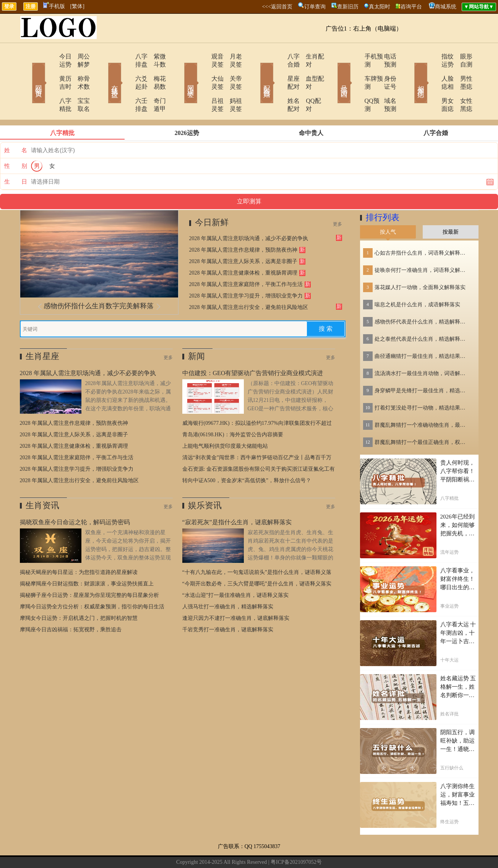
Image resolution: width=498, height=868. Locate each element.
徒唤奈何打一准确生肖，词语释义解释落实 (422, 246)
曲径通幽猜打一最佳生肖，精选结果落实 (422, 332)
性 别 (16, 142)
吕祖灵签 (202, 85)
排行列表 (383, 193)
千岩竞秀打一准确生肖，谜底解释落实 (228, 605)
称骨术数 (79, 71)
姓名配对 (279, 85)
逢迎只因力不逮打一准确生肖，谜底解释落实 (236, 594)
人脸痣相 (431, 71)
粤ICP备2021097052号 (296, 838)
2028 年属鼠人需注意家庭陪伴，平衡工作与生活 (246, 260)
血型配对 (308, 71)
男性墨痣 (461, 71)
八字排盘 (126, 56)
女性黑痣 (461, 85)
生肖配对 (308, 56)
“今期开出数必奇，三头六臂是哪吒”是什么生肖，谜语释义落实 (257, 560)
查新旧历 (348, 7)
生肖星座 (42, 332)
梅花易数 (156, 71)
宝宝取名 (79, 85)
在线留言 (235, 850)
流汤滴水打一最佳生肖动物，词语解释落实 (422, 349)
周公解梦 (79, 56)
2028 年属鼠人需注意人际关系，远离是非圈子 (243, 237)
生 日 (16, 158)
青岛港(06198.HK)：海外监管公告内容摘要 (233, 410)
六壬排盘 (126, 85)
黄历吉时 (49, 71)
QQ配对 (307, 85)
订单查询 (315, 7)
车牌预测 (355, 71)
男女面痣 (431, 85)
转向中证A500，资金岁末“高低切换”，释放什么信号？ (247, 456)
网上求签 (180, 72)
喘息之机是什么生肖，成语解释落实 (417, 280)
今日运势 (49, 56)
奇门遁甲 (156, 85)
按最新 (451, 208)
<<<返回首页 (277, 7)
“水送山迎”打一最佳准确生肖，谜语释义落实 (235, 571)
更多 (337, 200)
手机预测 (355, 56)
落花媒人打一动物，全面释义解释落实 (420, 263)
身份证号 (385, 71)
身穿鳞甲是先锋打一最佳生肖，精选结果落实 (422, 367)
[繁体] (77, 6)
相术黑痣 (410, 72)
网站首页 (28, 72)
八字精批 (49, 85)
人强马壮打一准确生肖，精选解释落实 (228, 583)
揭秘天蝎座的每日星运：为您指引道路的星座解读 (79, 548)
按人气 (388, 208)
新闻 (196, 332)
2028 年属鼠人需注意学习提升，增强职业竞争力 (246, 272)
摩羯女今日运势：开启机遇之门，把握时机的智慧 (79, 594)
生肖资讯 (42, 481)
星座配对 (279, 71)
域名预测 (385, 85)
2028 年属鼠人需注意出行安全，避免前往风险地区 (249, 283)
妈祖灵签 (232, 85)
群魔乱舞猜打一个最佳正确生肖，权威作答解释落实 (422, 418)
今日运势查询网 (297, 850)
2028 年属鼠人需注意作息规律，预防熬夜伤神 (243, 226)
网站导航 (262, 850)
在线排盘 (104, 72)
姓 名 (16, 126)
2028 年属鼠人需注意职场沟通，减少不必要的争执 (249, 214)
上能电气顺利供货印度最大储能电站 (225, 422)
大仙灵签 (202, 71)
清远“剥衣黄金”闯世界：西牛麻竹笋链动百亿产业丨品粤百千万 (257, 433)
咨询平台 (411, 7)
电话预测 (385, 56)
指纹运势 (431, 56)
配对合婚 (257, 72)
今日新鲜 (212, 198)
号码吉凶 (333, 72)
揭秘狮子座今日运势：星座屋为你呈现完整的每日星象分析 (89, 571)
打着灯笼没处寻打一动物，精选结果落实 (422, 384)
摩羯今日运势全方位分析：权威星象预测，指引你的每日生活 (92, 583)
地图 (322, 850)
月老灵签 (232, 56)
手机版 (54, 6)
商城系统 (446, 7)
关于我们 (182, 850)
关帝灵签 (232, 71)
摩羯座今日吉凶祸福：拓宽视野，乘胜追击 (71, 605)
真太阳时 (380, 7)
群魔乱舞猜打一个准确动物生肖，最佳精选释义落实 (422, 401)
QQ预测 (353, 85)
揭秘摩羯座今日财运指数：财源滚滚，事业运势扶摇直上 (87, 560)
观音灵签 (202, 56)
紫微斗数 (156, 56)
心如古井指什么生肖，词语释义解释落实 (422, 229)
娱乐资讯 (205, 481)
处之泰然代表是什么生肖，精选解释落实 (422, 315)
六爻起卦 (126, 71)
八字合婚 (279, 56)
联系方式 (208, 850)
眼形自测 (461, 56)
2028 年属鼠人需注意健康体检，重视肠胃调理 (243, 249)
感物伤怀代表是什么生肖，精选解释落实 (422, 298)
